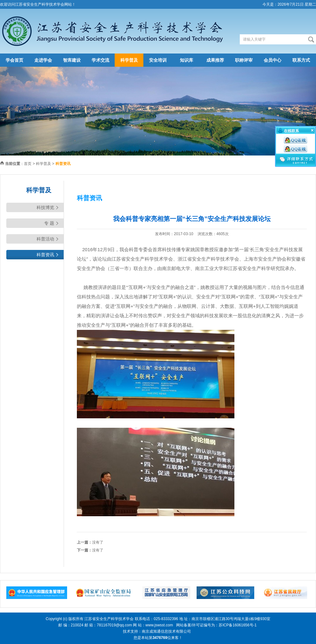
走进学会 (43, 60)
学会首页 (14, 60)
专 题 (49, 223)
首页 (28, 164)
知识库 (187, 60)
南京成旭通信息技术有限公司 (166, 631)
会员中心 (273, 60)
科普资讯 (45, 255)
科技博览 (45, 207)
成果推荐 (215, 60)
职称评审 (244, 60)
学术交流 (101, 60)
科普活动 (45, 239)
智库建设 (72, 60)
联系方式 (301, 60)
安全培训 (158, 60)
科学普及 (129, 60)
